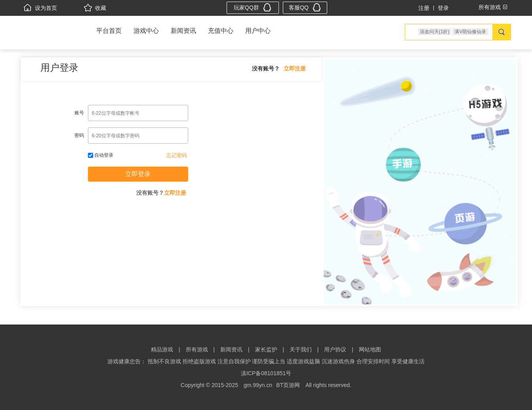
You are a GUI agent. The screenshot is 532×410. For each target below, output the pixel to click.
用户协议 (335, 349)
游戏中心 (146, 31)
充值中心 (221, 31)
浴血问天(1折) (435, 32)
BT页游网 (288, 385)
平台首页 (109, 31)
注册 (424, 8)
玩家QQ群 (253, 7)
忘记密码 (177, 155)
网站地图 (370, 349)
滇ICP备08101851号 (266, 373)
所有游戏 (197, 349)
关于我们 (301, 349)
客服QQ (305, 7)
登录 (443, 8)
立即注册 (295, 68)
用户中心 (258, 31)
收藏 (95, 8)
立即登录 (138, 174)
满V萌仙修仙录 (470, 32)
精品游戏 (162, 349)
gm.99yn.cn (258, 385)
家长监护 (266, 349)
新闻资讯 (183, 31)
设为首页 (40, 8)
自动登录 (101, 155)
